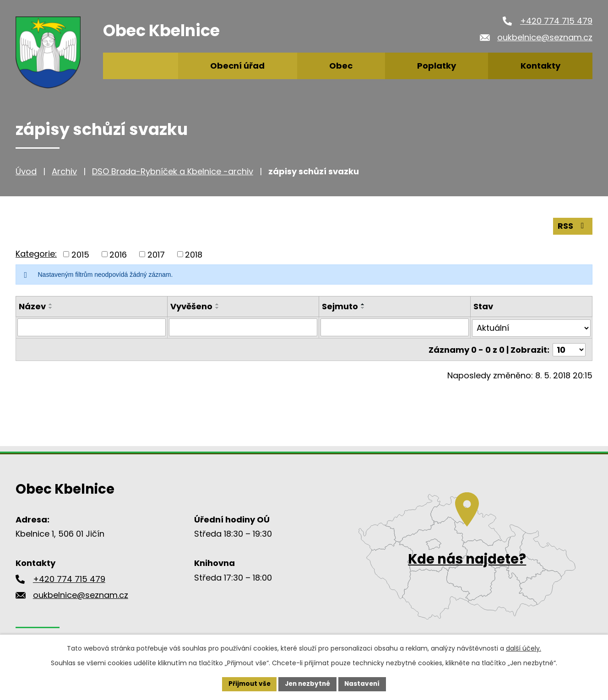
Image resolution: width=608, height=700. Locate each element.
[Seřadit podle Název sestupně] (51, 308)
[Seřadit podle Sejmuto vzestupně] (363, 304)
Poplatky (437, 66)
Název (32, 306)
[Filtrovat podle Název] (92, 327)
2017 (156, 254)
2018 (194, 254)
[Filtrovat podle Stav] (532, 327)
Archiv (64, 171)
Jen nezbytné (307, 684)
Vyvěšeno (191, 306)
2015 (80, 254)
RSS (573, 226)
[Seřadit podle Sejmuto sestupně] (363, 308)
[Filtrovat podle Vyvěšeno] (243, 327)
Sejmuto (340, 306)
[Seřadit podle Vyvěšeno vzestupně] (217, 304)
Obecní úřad (237, 66)
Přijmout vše (247, 684)
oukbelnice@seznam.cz (545, 37)
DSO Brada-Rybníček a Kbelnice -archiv (173, 171)
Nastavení (364, 684)
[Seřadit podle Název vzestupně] (51, 304)
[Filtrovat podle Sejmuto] (395, 327)
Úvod (26, 171)
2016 (118, 254)
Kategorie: (36, 253)
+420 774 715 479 (556, 21)
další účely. (524, 648)
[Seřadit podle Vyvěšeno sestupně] (217, 308)
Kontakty (540, 66)
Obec (341, 66)
